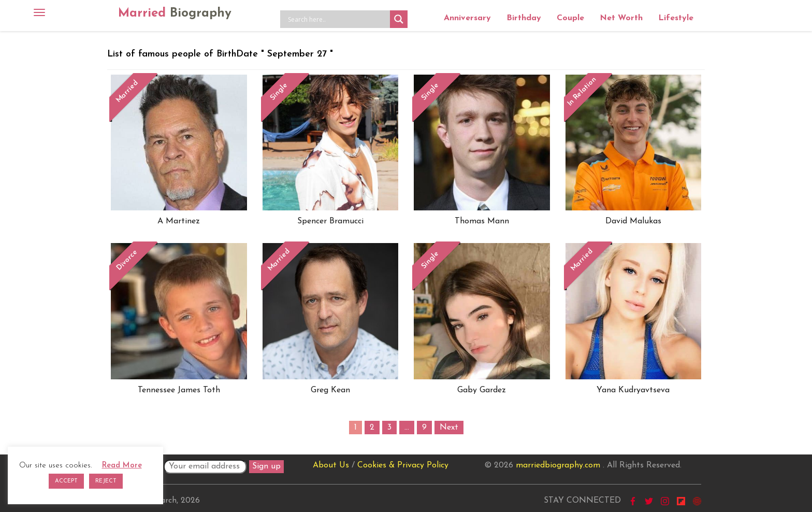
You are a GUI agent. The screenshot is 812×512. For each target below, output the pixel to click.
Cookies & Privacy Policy (403, 465)
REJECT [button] (106, 481)
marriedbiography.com (558, 465)
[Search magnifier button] (399, 19)
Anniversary (467, 18)
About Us (331, 465)
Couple (570, 18)
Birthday (524, 18)
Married (175, 13)
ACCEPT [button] (66, 481)
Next (449, 428)
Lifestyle (676, 18)
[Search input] (338, 19)
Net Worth (621, 18)
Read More (122, 466)
